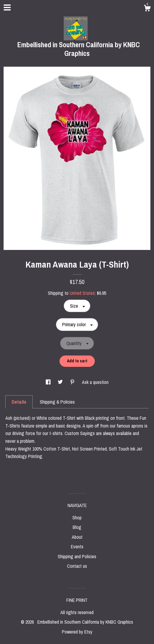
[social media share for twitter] (61, 382)
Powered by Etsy (77, 632)
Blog (77, 527)
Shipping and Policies (77, 556)
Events (77, 547)
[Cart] (147, 9)
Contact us (77, 566)
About (77, 537)
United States (82, 293)
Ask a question (95, 382)
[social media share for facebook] (49, 382)
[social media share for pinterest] (73, 382)
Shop (77, 518)
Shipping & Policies (57, 402)
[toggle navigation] (7, 7)
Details (19, 402)
